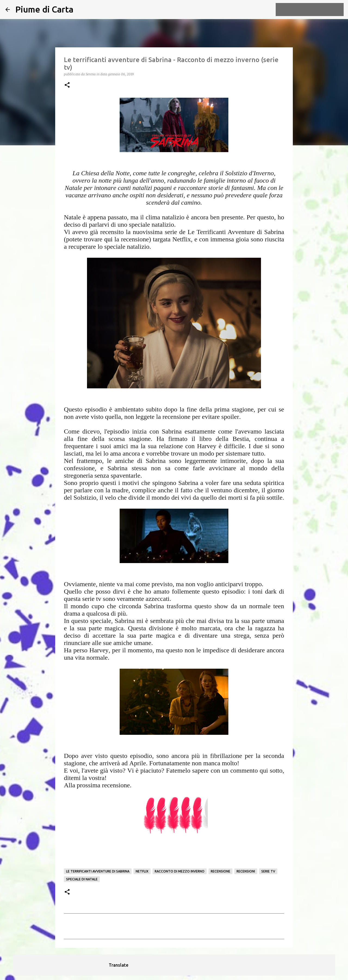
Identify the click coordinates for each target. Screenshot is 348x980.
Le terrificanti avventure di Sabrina (98, 871)
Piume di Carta (44, 9)
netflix (142, 871)
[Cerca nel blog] (315, 10)
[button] (67, 85)
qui (108, 239)
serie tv (268, 871)
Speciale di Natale (82, 879)
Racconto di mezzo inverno (180, 871)
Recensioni (246, 871)
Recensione (220, 871)
